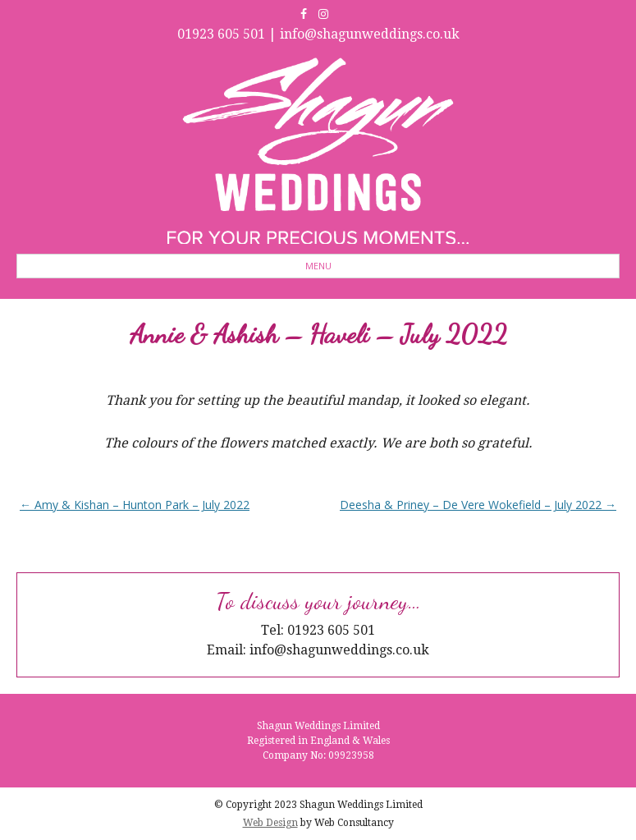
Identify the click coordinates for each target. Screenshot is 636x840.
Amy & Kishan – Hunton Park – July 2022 (135, 505)
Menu (318, 266)
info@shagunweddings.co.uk (370, 34)
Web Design (270, 823)
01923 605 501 (221, 34)
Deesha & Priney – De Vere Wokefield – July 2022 (478, 505)
